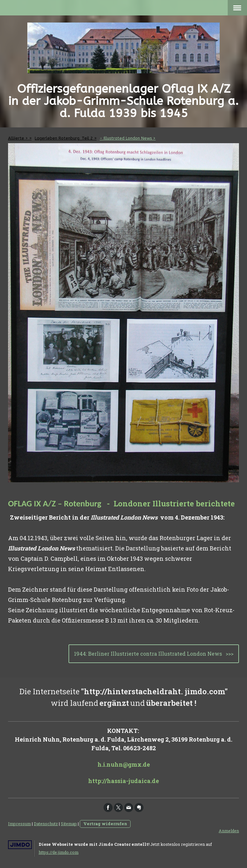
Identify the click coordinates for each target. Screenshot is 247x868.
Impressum (19, 824)
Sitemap (69, 824)
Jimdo (20, 845)
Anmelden (229, 831)
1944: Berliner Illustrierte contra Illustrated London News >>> (154, 654)
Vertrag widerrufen (105, 824)
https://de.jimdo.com (59, 852)
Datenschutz (46, 824)
